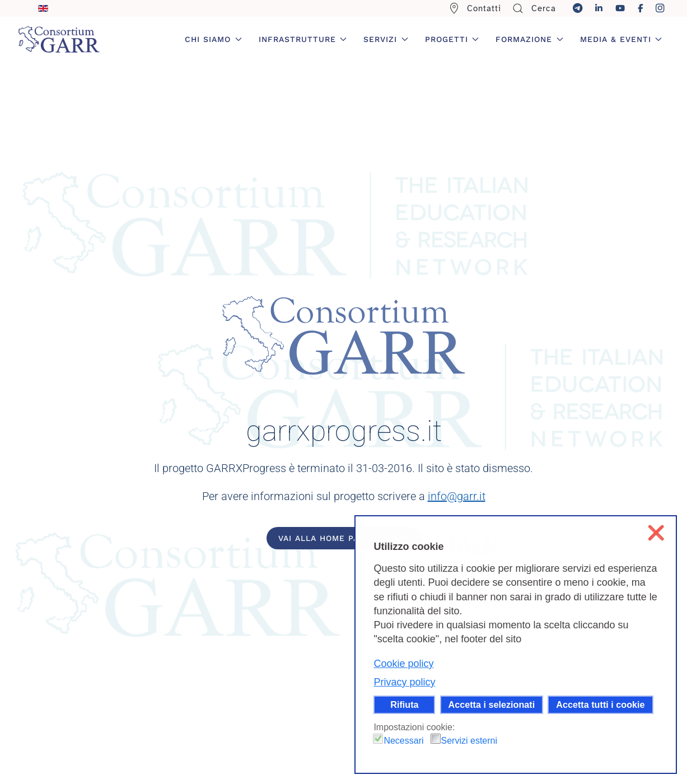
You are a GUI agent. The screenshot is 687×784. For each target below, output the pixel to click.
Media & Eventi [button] (621, 39)
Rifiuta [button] (404, 704)
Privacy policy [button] (404, 682)
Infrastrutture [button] (303, 39)
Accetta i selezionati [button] (492, 704)
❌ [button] (656, 533)
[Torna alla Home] (59, 39)
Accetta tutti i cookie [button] (600, 704)
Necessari (403, 741)
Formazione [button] (529, 39)
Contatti (475, 8)
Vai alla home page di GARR (344, 538)
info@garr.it (457, 496)
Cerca (534, 8)
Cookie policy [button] (403, 664)
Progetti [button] (452, 39)
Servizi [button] (386, 39)
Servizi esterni (469, 741)
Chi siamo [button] (213, 39)
